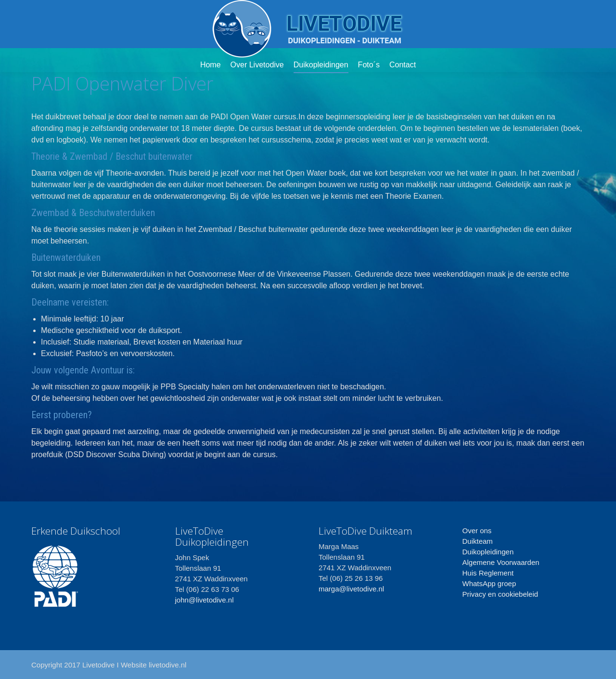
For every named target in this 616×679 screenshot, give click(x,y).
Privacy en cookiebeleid (500, 594)
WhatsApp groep (489, 583)
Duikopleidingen (488, 552)
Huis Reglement (488, 573)
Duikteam (478, 541)
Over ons (477, 531)
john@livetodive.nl (205, 600)
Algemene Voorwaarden (501, 562)
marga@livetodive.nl (351, 589)
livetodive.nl (167, 665)
